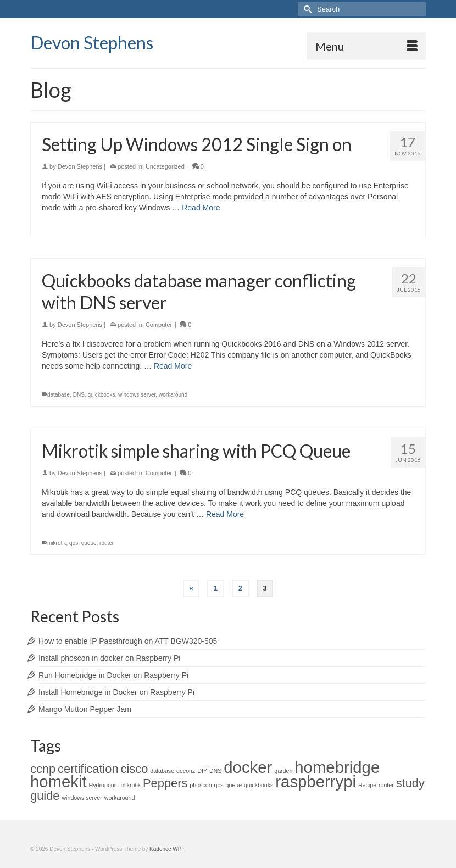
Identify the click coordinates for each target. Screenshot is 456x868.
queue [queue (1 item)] (234, 785)
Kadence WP (165, 849)
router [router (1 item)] (386, 785)
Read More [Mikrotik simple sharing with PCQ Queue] (225, 514)
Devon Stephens (92, 43)
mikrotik (57, 543)
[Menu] (366, 46)
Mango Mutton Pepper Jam (85, 709)
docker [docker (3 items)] (248, 767)
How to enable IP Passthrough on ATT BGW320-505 (128, 641)
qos (74, 543)
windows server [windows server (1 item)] (82, 798)
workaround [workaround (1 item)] (120, 798)
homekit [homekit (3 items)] (59, 781)
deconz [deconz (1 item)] (186, 771)
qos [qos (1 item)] (219, 785)
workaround (173, 395)
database (59, 395)
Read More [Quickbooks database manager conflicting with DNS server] (173, 366)
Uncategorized (165, 166)
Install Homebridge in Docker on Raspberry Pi (116, 692)
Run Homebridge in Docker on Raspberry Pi (113, 675)
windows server (137, 395)
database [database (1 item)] (162, 771)
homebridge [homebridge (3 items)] (337, 767)
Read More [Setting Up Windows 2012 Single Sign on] (201, 208)
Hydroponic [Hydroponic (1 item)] (104, 785)
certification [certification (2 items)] (88, 769)
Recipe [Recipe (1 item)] (367, 785)
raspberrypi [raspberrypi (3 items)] (316, 781)
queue (89, 543)
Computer (159, 325)
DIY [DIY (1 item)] (202, 771)
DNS (79, 395)
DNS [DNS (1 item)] (216, 771)
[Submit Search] (306, 9)
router (107, 543)
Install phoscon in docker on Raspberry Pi (109, 658)
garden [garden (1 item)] (283, 771)
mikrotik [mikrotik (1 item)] (130, 785)
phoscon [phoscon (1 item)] (201, 785)
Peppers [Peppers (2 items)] (165, 783)
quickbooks (101, 395)
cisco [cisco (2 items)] (135, 769)
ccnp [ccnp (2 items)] (43, 769)
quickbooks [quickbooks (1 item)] (258, 785)
